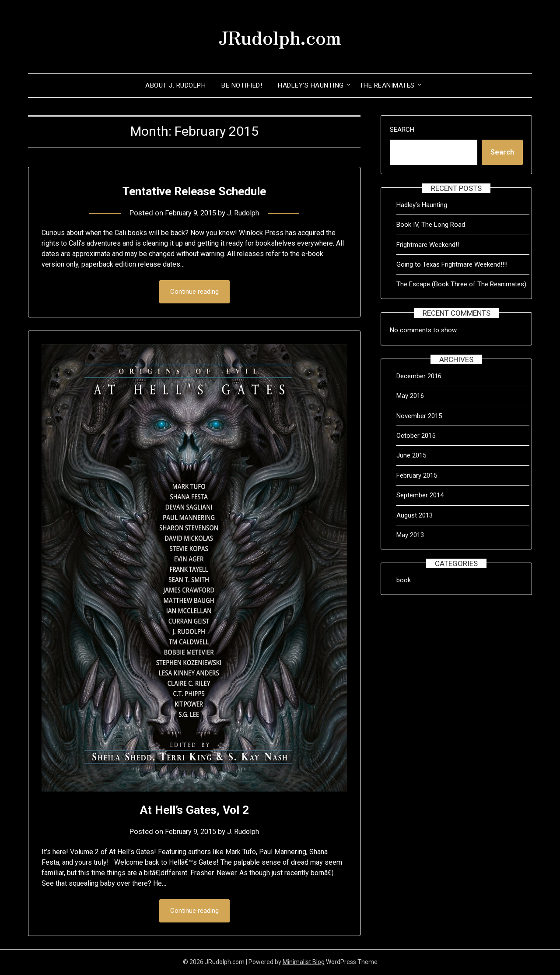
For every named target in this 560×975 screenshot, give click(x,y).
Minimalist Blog (304, 963)
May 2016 (410, 396)
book (404, 580)
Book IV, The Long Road (431, 225)
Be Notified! (242, 85)
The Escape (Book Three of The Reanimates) (461, 284)
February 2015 (417, 475)
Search (402, 130)
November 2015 (419, 416)
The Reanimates (387, 85)
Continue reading (194, 292)
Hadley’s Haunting (311, 85)
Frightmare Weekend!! (428, 245)
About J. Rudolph (175, 85)
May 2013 (410, 535)
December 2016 (419, 376)
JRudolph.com (280, 35)
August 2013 (415, 515)
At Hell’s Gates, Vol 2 (194, 810)
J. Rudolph (245, 213)
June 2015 (411, 455)
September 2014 (420, 495)
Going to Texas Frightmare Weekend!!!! (452, 264)
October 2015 (416, 436)
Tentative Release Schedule (194, 191)
